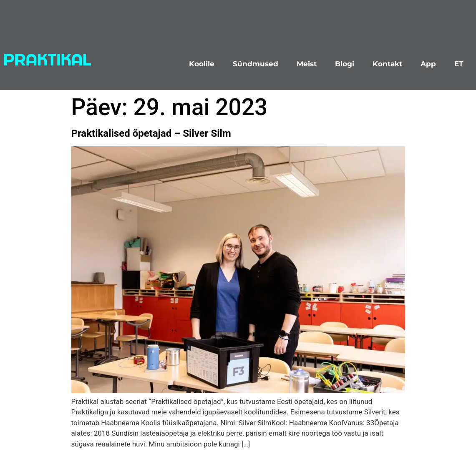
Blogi (345, 64)
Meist (307, 64)
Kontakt (387, 64)
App (428, 64)
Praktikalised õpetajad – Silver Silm (151, 133)
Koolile (202, 64)
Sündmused (256, 64)
